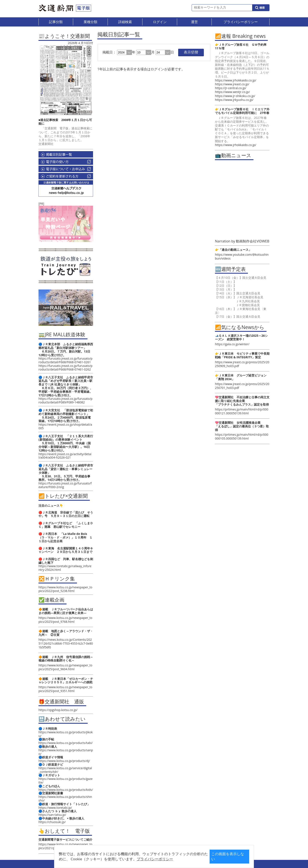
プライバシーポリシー (147, 859)
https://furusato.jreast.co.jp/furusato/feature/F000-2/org (65, 485)
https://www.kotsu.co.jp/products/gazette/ (66, 781)
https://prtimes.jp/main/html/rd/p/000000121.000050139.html (242, 411)
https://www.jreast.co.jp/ (232, 84)
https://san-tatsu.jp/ (52, 815)
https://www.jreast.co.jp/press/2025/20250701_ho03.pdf (242, 386)
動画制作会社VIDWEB (253, 241)
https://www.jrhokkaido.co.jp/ (236, 80)
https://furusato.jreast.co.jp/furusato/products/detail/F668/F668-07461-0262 (65, 368)
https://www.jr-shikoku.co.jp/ (235, 96)
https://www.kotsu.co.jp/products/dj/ (64, 761)
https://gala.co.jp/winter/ (232, 344)
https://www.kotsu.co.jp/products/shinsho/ (65, 799)
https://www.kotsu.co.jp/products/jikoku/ (66, 734)
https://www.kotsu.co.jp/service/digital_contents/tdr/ (65, 770)
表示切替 (191, 52)
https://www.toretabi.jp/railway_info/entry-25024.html (65, 568)
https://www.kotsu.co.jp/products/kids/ (66, 790)
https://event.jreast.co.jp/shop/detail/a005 (65, 426)
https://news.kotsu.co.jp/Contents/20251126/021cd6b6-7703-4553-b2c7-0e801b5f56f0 (66, 643)
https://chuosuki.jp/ (52, 822)
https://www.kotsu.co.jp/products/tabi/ (66, 743)
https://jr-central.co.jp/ (231, 88)
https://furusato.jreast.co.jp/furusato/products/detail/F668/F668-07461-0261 (65, 360)
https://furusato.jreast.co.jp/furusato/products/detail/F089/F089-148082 (65, 400)
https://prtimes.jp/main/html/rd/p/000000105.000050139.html (242, 436)
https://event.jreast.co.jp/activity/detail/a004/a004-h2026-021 (65, 456)
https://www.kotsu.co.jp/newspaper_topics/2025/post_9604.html (65, 667)
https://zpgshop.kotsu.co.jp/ (58, 710)
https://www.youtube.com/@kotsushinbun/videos (242, 256)
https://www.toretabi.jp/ (55, 808)
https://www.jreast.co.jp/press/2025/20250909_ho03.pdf (242, 364)
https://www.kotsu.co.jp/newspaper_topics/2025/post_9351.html (65, 689)
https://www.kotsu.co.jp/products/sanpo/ (66, 752)
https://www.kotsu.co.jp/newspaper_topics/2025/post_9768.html (65, 620)
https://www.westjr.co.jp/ (232, 92)
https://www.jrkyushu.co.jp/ (234, 100)
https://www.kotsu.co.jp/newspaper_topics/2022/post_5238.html (65, 589)
